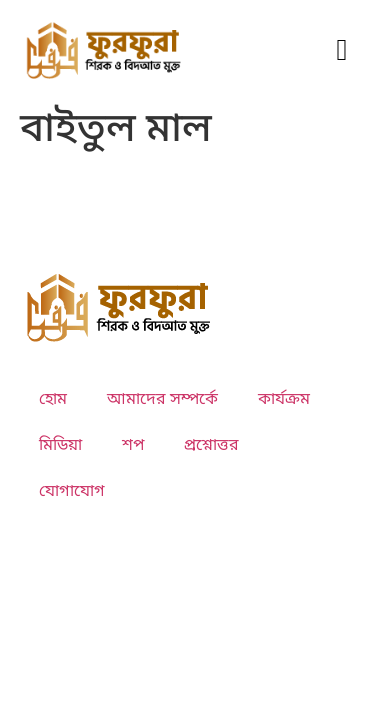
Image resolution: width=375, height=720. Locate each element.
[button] (342, 49)
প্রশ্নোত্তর (211, 446)
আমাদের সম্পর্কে (162, 400)
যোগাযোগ (72, 492)
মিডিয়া (60, 446)
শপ (133, 446)
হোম (53, 400)
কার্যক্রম (284, 400)
